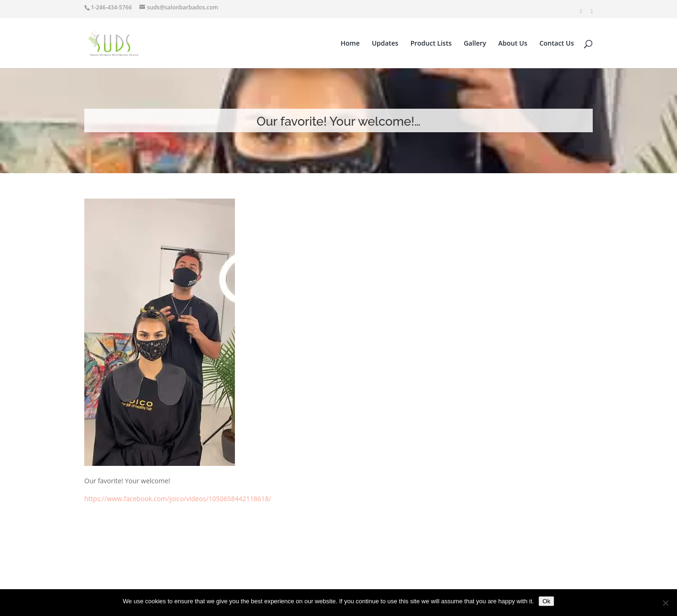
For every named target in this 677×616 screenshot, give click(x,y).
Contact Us (557, 44)
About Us (513, 44)
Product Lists (431, 44)
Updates (385, 44)
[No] (665, 603)
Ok (546, 601)
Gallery (475, 44)
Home (351, 44)
